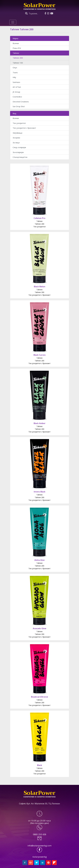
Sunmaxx (16, 82)
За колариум (18, 152)
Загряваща (17, 133)
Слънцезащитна (20, 157)
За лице (16, 143)
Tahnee (16, 53)
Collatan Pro (39, 218)
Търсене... (32, 13)
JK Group (16, 92)
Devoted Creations (21, 102)
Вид (14, 113)
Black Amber (40, 423)
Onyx (15, 68)
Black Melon (40, 287)
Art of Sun (17, 87)
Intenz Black (40, 492)
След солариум (19, 147)
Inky (14, 77)
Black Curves (40, 355)
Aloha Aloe (39, 560)
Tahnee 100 (18, 63)
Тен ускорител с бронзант (24, 128)
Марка (15, 38)
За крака (16, 138)
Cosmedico (17, 97)
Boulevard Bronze (40, 697)
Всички (16, 43)
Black (40, 765)
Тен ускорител (19, 123)
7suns (15, 72)
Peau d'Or (17, 48)
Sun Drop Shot (19, 106)
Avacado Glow (39, 628)
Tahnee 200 (18, 58)
